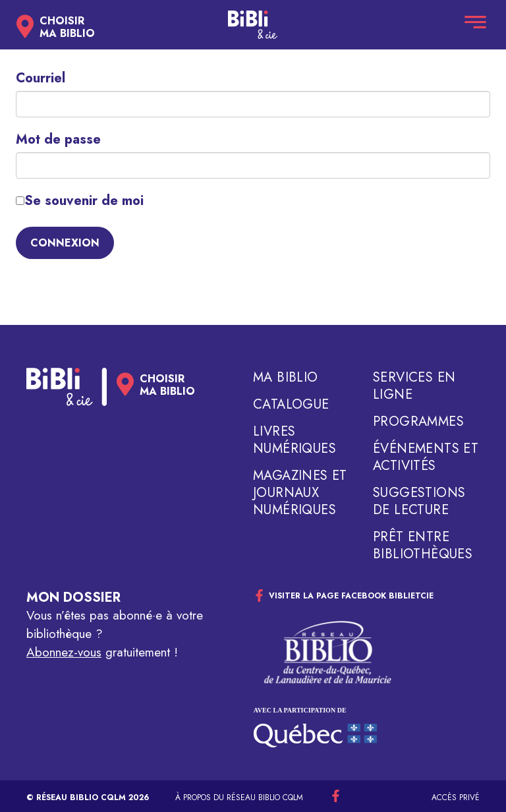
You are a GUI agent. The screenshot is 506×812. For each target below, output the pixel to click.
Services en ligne (414, 386)
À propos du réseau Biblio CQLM (239, 797)
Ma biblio (286, 378)
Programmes (418, 422)
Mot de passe (58, 140)
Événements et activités (426, 457)
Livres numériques (295, 440)
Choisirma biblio (67, 27)
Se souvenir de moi (80, 201)
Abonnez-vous (64, 652)
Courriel (41, 78)
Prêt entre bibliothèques (423, 546)
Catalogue (291, 405)
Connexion (65, 243)
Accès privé (456, 797)
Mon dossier (73, 597)
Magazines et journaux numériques (300, 493)
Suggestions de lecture (419, 502)
